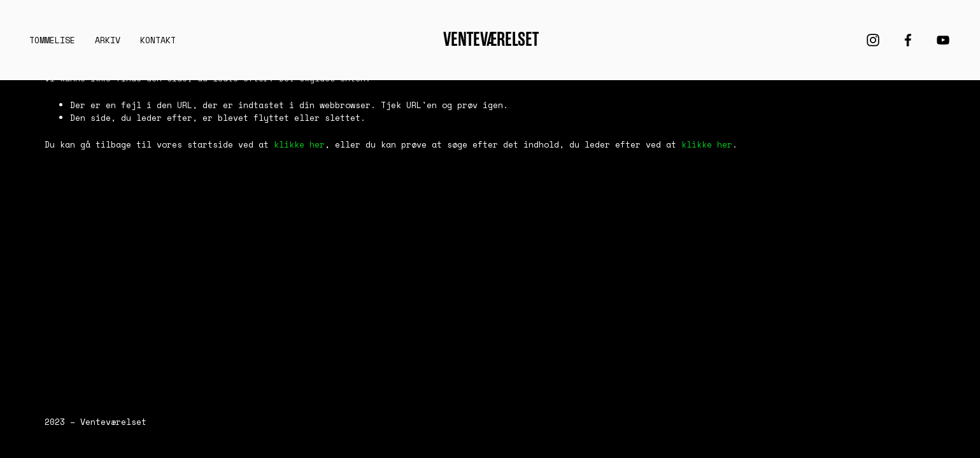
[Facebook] (908, 40)
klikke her (299, 144)
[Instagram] (873, 40)
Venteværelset (491, 39)
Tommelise (52, 40)
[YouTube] (943, 40)
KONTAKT (158, 40)
